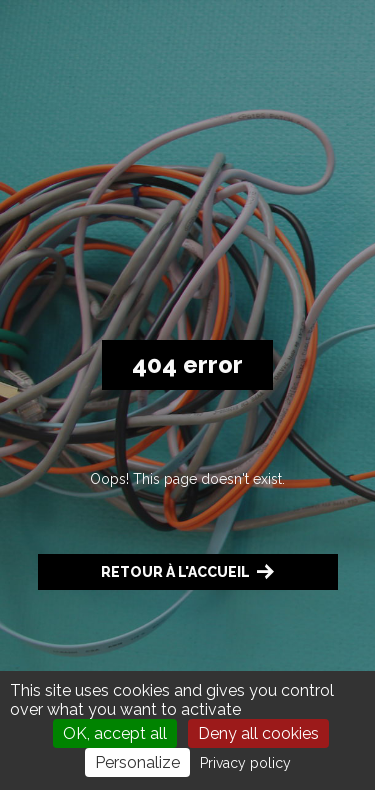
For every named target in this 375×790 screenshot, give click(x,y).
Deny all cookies (258, 733)
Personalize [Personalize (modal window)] (137, 762)
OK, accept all (115, 733)
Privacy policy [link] (245, 763)
